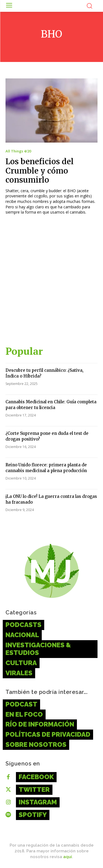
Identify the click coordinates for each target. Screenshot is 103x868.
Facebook (36, 777)
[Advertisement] (51, 283)
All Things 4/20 (18, 151)
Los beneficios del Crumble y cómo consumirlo (40, 171)
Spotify (33, 815)
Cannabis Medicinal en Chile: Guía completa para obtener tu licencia (51, 405)
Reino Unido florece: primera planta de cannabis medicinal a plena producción (46, 468)
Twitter (34, 789)
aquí (68, 857)
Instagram (38, 802)
